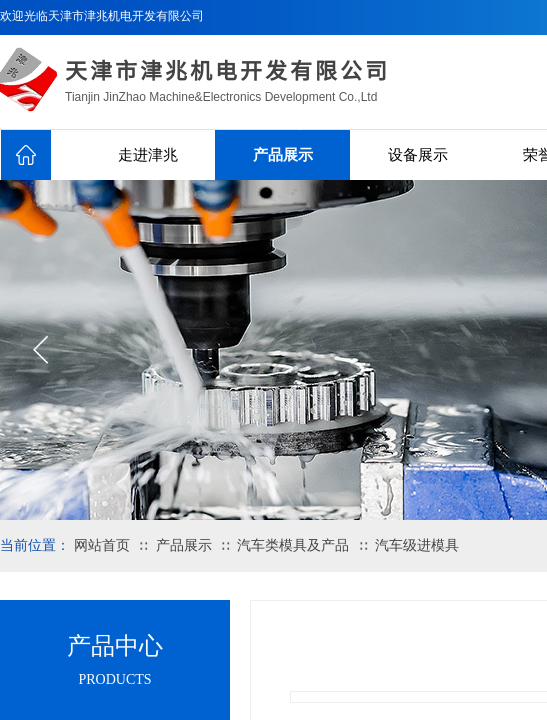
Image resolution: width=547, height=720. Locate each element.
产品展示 (283, 155)
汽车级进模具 (417, 545)
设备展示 (418, 155)
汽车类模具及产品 (293, 545)
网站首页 (102, 545)
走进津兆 (148, 155)
